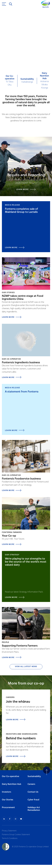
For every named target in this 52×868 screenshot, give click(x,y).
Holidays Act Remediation (34, 809)
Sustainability (34, 776)
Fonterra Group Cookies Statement (16, 835)
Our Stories (8, 800)
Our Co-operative (11, 776)
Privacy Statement (9, 831)
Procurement (8, 808)
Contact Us (33, 792)
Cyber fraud (33, 800)
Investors (7, 792)
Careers (31, 784)
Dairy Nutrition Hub (12, 784)
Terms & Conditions (10, 838)
